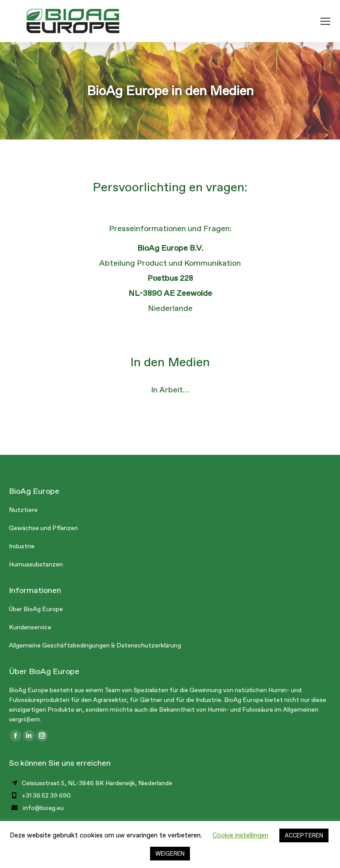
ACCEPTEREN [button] (304, 835)
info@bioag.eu (43, 808)
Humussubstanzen (36, 564)
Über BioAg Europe (36, 609)
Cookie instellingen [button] (240, 835)
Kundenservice (30, 627)
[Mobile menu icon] (325, 21)
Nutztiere (23, 510)
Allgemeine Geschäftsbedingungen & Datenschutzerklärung (95, 645)
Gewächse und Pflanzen (43, 528)
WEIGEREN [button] (170, 854)
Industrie (22, 546)
